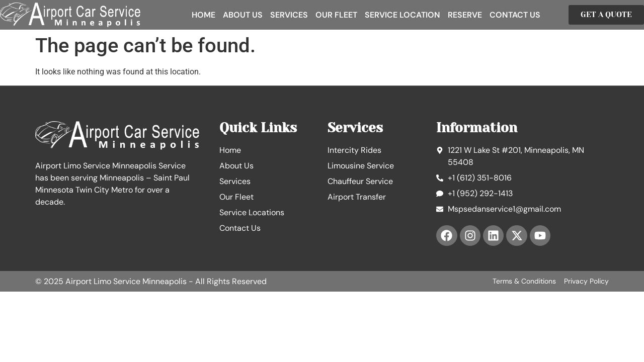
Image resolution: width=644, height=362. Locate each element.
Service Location (403, 15)
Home (204, 15)
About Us (243, 15)
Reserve (465, 15)
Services (289, 15)
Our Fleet (336, 15)
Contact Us (515, 15)
